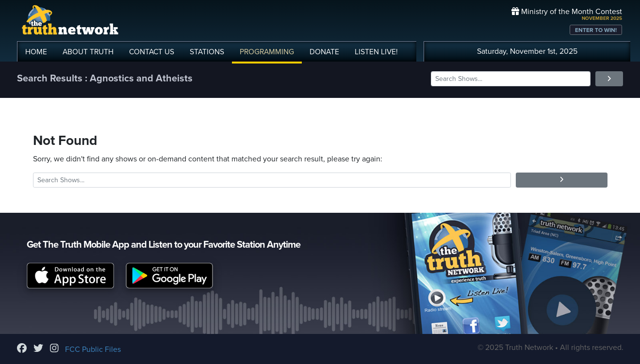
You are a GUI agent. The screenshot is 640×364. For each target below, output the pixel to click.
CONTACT (152, 52)
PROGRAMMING (267, 52)
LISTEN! (376, 52)
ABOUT (88, 52)
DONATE (324, 52)
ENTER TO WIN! (596, 30)
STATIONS (207, 52)
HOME (36, 52)
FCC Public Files (93, 349)
